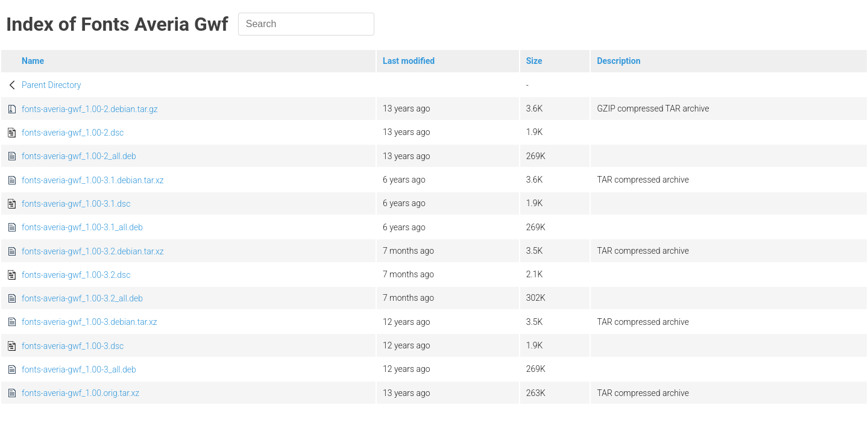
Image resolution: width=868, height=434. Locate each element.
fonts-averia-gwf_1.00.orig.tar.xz (80, 393)
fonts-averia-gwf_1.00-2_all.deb (79, 156)
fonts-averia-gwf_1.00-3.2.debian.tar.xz (93, 251)
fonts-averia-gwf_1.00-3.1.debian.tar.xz (93, 180)
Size (534, 61)
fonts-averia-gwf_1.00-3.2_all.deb (82, 298)
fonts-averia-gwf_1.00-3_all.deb (79, 370)
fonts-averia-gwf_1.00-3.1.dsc (76, 204)
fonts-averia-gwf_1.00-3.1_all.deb (82, 227)
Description (618, 61)
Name (33, 61)
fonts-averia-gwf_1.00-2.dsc (73, 133)
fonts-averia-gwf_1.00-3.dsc (73, 346)
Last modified (409, 61)
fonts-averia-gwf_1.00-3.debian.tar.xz (90, 322)
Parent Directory (52, 85)
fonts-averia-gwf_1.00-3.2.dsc (76, 275)
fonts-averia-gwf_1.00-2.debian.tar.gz (90, 109)
